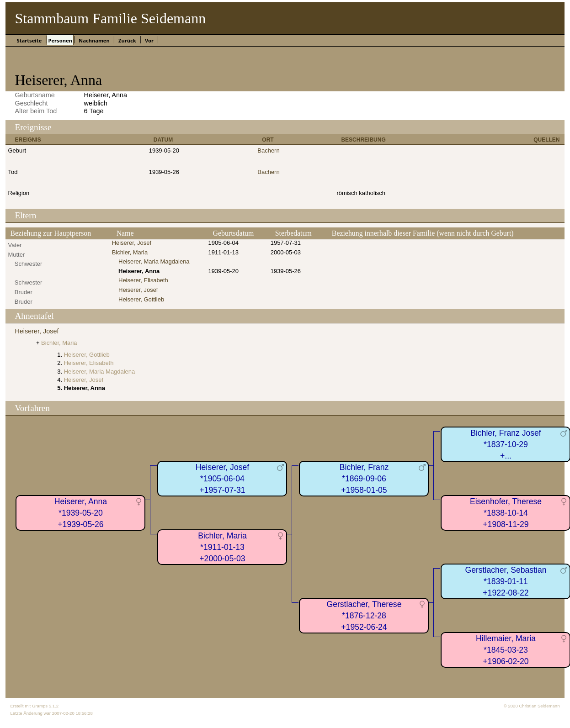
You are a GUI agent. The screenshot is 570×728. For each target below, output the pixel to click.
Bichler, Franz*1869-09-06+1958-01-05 (364, 478)
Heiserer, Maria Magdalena (154, 261)
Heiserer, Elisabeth (143, 280)
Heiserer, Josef (132, 243)
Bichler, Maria (130, 252)
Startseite (29, 40)
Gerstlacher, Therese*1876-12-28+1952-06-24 (364, 615)
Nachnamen (94, 40)
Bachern (268, 150)
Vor (149, 40)
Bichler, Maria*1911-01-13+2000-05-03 (222, 547)
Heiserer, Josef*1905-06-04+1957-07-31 (222, 478)
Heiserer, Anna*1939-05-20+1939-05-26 (81, 513)
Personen (60, 40)
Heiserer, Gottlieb (141, 299)
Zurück (127, 40)
